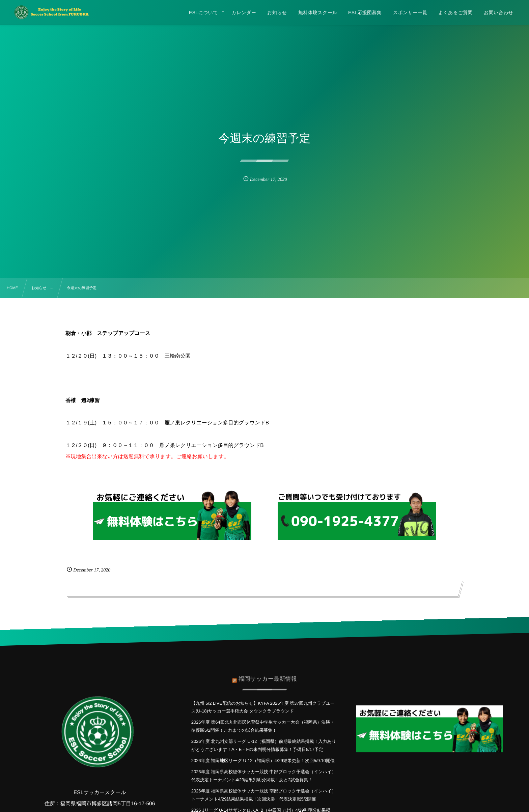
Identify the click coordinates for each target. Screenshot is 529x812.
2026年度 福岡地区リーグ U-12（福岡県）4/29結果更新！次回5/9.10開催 (263, 761)
